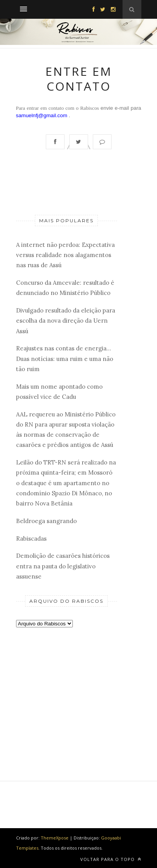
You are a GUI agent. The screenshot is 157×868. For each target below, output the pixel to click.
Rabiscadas (31, 538)
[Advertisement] (67, 691)
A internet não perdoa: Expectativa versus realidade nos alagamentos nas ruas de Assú (65, 255)
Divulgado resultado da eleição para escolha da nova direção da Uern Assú (66, 321)
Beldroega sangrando (46, 521)
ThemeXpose (55, 838)
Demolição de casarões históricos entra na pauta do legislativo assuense (63, 566)
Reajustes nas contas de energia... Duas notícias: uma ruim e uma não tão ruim (65, 359)
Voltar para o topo (111, 859)
